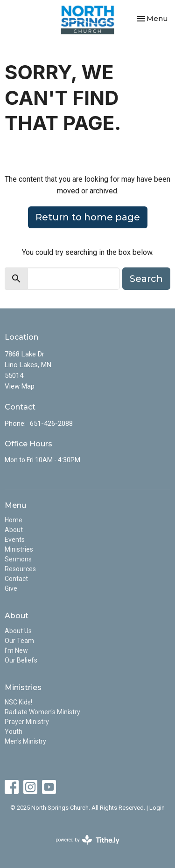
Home (14, 520)
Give (11, 588)
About (14, 530)
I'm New (16, 650)
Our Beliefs (21, 660)
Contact (16, 579)
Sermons (18, 559)
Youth (14, 731)
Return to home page (88, 217)
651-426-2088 (51, 424)
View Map (20, 386)
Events (15, 540)
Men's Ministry (25, 741)
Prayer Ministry (27, 722)
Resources (20, 569)
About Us (18, 631)
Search (146, 279)
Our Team (19, 641)
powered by (87, 840)
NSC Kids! (18, 702)
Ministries (19, 549)
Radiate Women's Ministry (42, 712)
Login (157, 808)
